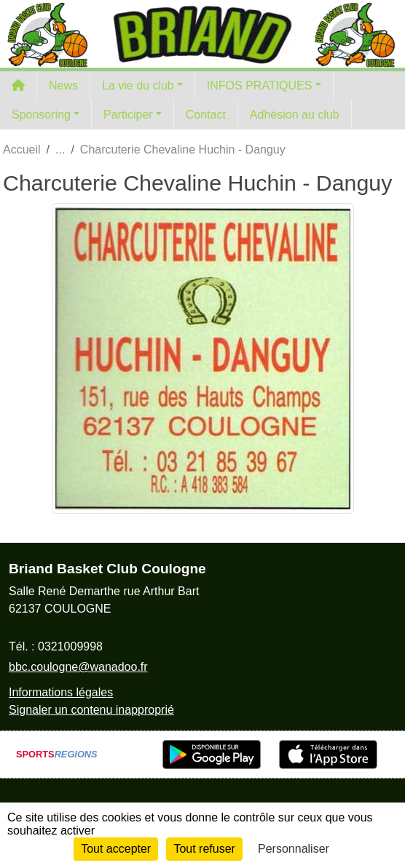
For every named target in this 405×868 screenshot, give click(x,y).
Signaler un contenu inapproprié (91, 710)
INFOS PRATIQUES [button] (260, 85)
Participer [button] (128, 115)
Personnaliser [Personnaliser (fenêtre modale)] (294, 849)
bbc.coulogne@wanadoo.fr (78, 667)
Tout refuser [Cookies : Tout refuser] (204, 849)
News (63, 85)
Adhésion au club (295, 115)
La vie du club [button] (138, 85)
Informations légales (61, 692)
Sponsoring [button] (41, 115)
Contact (206, 115)
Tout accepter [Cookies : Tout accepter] (116, 849)
